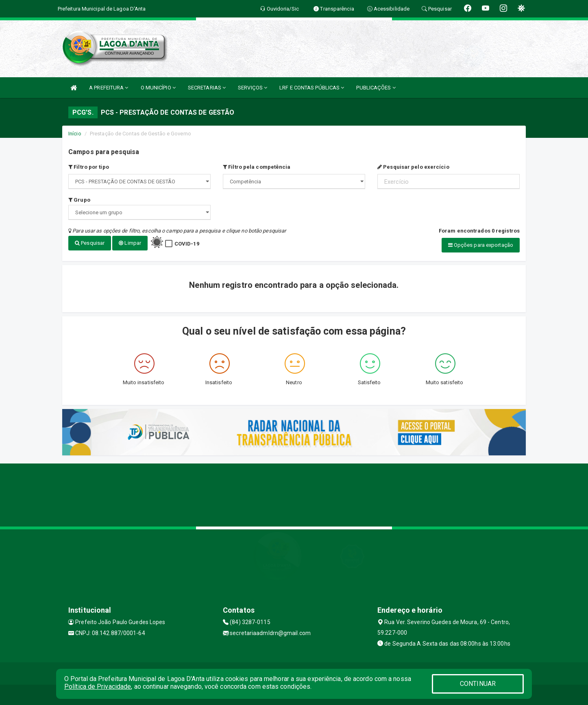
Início (75, 134)
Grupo (79, 200)
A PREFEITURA (109, 88)
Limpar (130, 243)
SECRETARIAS (207, 88)
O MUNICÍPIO (158, 88)
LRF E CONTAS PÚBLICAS (312, 88)
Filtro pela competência (257, 167)
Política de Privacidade (98, 687)
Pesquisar (90, 243)
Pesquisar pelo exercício (413, 167)
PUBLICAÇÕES (376, 88)
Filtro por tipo (89, 167)
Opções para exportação (481, 245)
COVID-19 (187, 244)
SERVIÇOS (253, 88)
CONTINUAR (478, 684)
